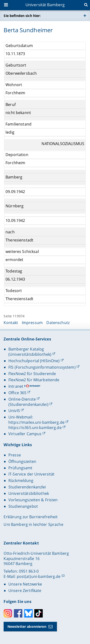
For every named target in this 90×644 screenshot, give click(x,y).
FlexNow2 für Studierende (32, 374)
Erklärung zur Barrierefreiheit (31, 517)
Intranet (16, 386)
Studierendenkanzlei (27, 487)
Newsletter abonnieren (27, 626)
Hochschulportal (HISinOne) (34, 361)
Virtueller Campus (25, 434)
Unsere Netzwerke (25, 584)
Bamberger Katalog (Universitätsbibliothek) (30, 352)
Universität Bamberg (45, 5)
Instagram (8, 613)
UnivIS (14, 411)
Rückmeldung (21, 481)
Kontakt (11, 323)
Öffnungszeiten (22, 461)
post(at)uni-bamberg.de (39, 576)
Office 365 (17, 393)
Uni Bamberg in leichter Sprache (33, 524)
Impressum (32, 323)
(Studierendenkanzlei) (28, 404)
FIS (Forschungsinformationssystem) (42, 367)
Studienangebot (23, 506)
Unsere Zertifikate (25, 591)
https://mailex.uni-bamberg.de (36, 422)
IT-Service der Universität (32, 474)
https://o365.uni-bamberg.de (35, 428)
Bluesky (28, 613)
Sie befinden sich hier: (22, 16)
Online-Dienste (22, 399)
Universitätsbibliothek (29, 493)
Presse (15, 455)
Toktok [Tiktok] (39, 613)
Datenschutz (58, 323)
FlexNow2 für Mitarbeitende (34, 380)
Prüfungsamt (21, 468)
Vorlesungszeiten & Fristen (33, 500)
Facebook (18, 613)
